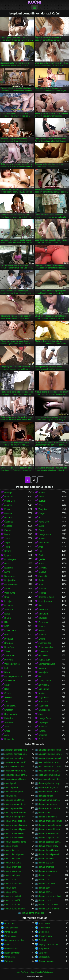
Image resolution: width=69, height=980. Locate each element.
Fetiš (41, 739)
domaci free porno (13, 863)
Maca (41, 497)
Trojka (7, 547)
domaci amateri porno (14, 817)
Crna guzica (10, 706)
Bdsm (7, 672)
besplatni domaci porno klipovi (16, 775)
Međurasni (43, 610)
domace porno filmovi (14, 800)
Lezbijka (8, 601)
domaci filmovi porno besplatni (50, 854)
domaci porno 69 (12, 905)
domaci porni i (45, 888)
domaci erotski (11, 846)
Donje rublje (10, 580)
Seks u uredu (11, 714)
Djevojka (43, 568)
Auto (7, 735)
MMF (7, 626)
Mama (7, 534)
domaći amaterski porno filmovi (16, 829)
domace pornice (46, 796)
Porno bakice (10, 936)
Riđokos (42, 593)
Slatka (41, 526)
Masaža (42, 668)
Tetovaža (9, 610)
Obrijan (42, 513)
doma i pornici (11, 783)
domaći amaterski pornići (50, 821)
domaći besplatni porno (49, 838)
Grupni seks (44, 656)
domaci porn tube (47, 884)
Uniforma (43, 735)
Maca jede (43, 672)
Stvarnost (9, 643)
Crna (7, 597)
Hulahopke (9, 739)
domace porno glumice (49, 800)
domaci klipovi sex (13, 871)
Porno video (44, 924)
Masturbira (43, 614)
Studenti (42, 635)
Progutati (9, 639)
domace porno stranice (49, 808)
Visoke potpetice (12, 664)
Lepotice (8, 526)
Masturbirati (44, 543)
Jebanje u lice (45, 643)
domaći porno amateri (49, 909)
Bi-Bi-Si (8, 618)
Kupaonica (43, 706)
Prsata (7, 509)
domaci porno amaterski (33, 913)
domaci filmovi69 (46, 859)
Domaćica (9, 647)
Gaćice (42, 555)
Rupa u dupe (45, 660)
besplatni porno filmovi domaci (16, 779)
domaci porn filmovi (13, 884)
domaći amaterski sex (14, 833)
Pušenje (8, 493)
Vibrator (8, 651)
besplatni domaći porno (15, 771)
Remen (42, 631)
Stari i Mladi (10, 681)
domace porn (10, 796)
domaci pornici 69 (13, 896)
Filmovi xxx (9, 944)
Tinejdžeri (43, 509)
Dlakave (42, 572)
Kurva (7, 572)
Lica (40, 551)
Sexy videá (44, 949)
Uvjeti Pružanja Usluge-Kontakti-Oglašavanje (34, 972)
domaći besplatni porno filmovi (50, 842)
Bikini (7, 689)
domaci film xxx (11, 850)
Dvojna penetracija (13, 677)
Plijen (41, 530)
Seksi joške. (44, 957)
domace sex (44, 813)
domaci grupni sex (13, 867)
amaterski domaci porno (50, 750)
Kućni (34, 2)
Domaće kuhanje (46, 597)
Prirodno (42, 589)
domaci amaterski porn (15, 821)
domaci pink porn (12, 875)
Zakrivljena (44, 685)
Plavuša (8, 513)
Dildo (7, 622)
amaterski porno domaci (50, 758)
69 (40, 677)
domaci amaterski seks (49, 829)
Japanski (43, 576)
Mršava (8, 564)
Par (40, 605)
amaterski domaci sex (14, 758)
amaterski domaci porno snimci (50, 754)
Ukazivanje (9, 576)
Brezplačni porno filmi (14, 940)
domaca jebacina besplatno (50, 783)
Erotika (42, 639)
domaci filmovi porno (14, 854)
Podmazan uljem (46, 647)
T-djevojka (43, 722)
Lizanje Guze (45, 681)
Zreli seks (43, 940)
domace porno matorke (15, 804)
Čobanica (9, 522)
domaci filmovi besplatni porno (50, 850)
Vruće (41, 564)
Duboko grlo (10, 559)
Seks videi (43, 953)
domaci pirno (45, 875)
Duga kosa (43, 697)
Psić (41, 505)
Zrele (7, 702)
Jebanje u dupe (46, 601)
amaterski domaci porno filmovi (16, 754)
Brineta (42, 493)
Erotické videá (11, 949)
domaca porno (11, 787)
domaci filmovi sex (13, 859)
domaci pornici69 (12, 900)
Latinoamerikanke (47, 664)
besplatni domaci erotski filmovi (50, 762)
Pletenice (9, 718)
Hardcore (9, 497)
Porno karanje (11, 932)
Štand (7, 589)
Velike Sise (44, 522)
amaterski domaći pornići (16, 750)
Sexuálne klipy (45, 936)
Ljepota (8, 555)
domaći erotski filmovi (49, 846)
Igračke (42, 559)
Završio (8, 530)
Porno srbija (10, 924)
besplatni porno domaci (49, 775)
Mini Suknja (44, 689)
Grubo (7, 731)
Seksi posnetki (11, 928)
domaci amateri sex (48, 817)
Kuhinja (42, 731)
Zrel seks (9, 961)
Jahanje (8, 505)
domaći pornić (45, 892)
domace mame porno (48, 792)
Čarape (8, 551)
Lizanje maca (45, 534)
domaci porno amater (48, 905)
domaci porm (10, 879)
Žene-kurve (44, 622)
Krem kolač (10, 656)
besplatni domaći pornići (50, 767)
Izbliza (7, 614)
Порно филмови (12, 953)
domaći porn (44, 879)
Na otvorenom (11, 585)
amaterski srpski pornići (15, 762)
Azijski (7, 543)
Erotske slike (44, 928)
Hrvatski (42, 626)
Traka (7, 539)
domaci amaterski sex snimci (16, 838)
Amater (42, 539)
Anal (41, 547)
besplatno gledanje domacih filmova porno (50, 779)
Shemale (8, 722)
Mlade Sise (9, 501)
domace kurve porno (14, 792)
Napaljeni (9, 568)
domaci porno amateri (14, 909)
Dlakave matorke (46, 961)
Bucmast (43, 727)
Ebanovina (43, 651)
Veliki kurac (10, 593)
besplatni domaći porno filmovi (50, 771)
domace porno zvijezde (15, 813)
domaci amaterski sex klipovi (50, 833)
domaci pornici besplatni (50, 896)
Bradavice (43, 702)
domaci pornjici (45, 900)
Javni (41, 714)
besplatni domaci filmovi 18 (16, 767)
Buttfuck (42, 501)
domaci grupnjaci (46, 867)
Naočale (42, 693)
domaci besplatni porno (15, 842)
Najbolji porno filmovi (48, 944)
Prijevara (8, 660)
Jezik (7, 727)
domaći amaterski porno (16, 825)
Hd (40, 518)
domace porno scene (48, 804)
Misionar (8, 518)
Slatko (41, 580)
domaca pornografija (48, 787)
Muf (6, 668)
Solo (41, 585)
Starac (7, 685)
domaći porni (10, 888)
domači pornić (11, 892)
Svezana (8, 697)
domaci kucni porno (48, 871)
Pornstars (9, 605)
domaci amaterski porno (50, 825)
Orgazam (9, 710)
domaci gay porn (46, 863)
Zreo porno (44, 932)
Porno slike (9, 957)
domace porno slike (13, 808)
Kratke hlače (10, 631)
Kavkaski (43, 618)
